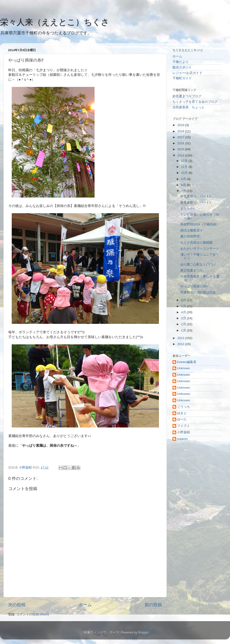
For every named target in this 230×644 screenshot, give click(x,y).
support (182, 439)
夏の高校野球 (190, 236)
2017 (181, 137)
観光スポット (182, 67)
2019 (181, 125)
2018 (181, 131)
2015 (181, 149)
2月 (184, 324)
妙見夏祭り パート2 (196, 196)
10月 (185, 173)
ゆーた (182, 419)
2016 (181, 143)
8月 (184, 185)
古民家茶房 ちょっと (189, 107)
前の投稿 (153, 605)
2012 (181, 344)
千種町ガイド (182, 78)
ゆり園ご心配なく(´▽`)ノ (198, 264)
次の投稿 (17, 605)
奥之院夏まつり (192, 270)
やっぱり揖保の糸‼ (194, 286)
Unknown (184, 368)
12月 (185, 161)
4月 (184, 312)
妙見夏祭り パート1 (196, 202)
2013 (181, 338)
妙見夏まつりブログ (187, 96)
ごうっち (184, 407)
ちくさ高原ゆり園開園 (196, 243)
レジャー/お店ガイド (187, 73)
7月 (184, 191)
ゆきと (182, 413)
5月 (184, 306)
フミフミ (184, 426)
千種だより (181, 62)
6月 (184, 300)
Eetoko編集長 (187, 362)
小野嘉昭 (184, 432)
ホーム (85, 605)
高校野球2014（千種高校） (200, 224)
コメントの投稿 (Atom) (33, 614)
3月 (184, 318)
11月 (185, 167)
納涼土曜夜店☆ (192, 230)
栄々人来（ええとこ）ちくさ (55, 22)
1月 (184, 330)
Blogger (143, 632)
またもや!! (188, 208)
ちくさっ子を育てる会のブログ (195, 102)
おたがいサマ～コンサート (200, 249)
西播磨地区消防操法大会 (198, 292)
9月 (184, 179)
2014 (181, 155)
